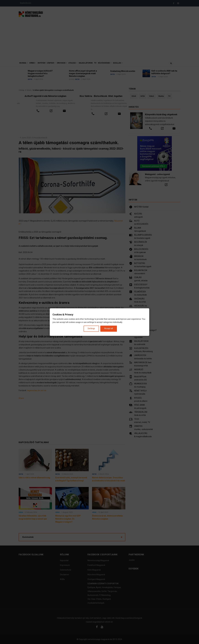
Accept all (109, 329)
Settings (91, 329)
